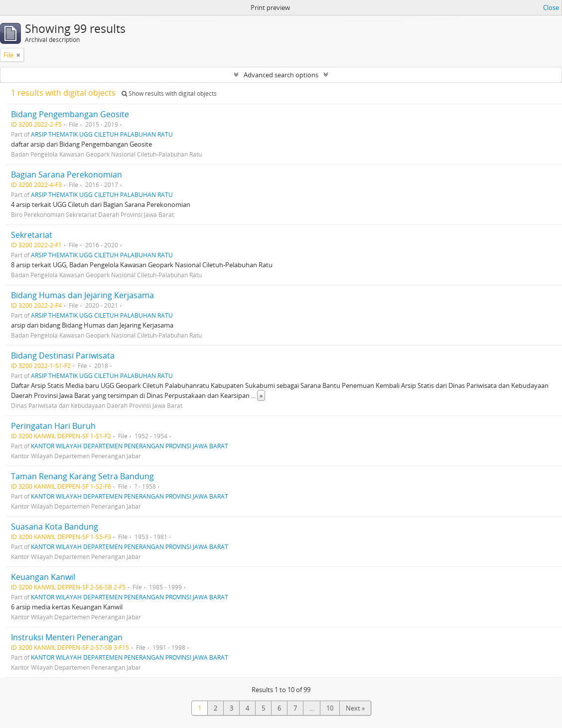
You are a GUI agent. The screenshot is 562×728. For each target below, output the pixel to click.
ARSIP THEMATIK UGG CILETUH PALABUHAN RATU (102, 134)
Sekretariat (32, 235)
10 (330, 708)
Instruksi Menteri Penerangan (67, 637)
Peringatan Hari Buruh (53, 426)
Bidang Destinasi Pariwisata (63, 356)
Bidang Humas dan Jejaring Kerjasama (82, 295)
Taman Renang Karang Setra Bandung (82, 476)
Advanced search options (281, 75)
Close (551, 7)
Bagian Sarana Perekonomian (67, 175)
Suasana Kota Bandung (55, 527)
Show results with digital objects (169, 93)
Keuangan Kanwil (43, 577)
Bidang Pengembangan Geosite (70, 114)
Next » (355, 708)
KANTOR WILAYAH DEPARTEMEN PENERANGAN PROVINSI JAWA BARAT (130, 446)
